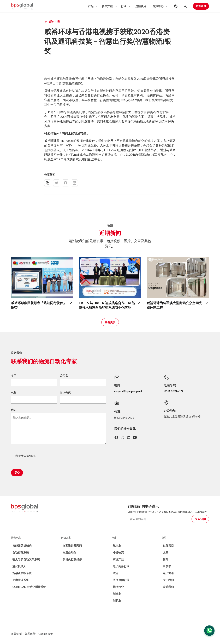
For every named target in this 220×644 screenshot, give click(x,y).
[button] (92, 6)
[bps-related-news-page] (42, 277)
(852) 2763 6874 (173, 391)
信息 (14, 410)
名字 (14, 375)
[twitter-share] (57, 183)
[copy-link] (48, 183)
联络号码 (65, 392)
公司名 (64, 375)
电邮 (14, 392)
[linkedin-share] (74, 183)
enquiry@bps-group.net (128, 391)
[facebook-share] (66, 183)
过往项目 (141, 6)
